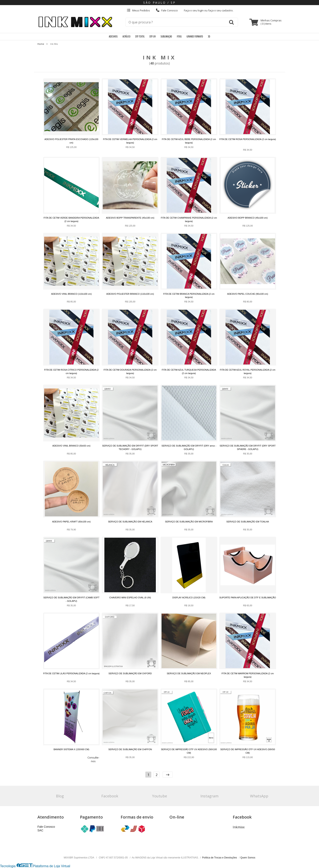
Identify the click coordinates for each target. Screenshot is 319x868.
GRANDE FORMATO (195, 37)
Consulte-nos (93, 759)
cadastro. (228, 10)
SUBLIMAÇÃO (166, 37)
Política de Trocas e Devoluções (220, 858)
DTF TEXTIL (140, 37)
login (201, 10)
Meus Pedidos (138, 10)
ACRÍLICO (126, 37)
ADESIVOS (113, 37)
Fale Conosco (167, 10)
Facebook (110, 796)
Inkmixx (239, 827)
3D (209, 37)
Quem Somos (248, 858)
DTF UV (153, 37)
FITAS (179, 37)
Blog (60, 796)
